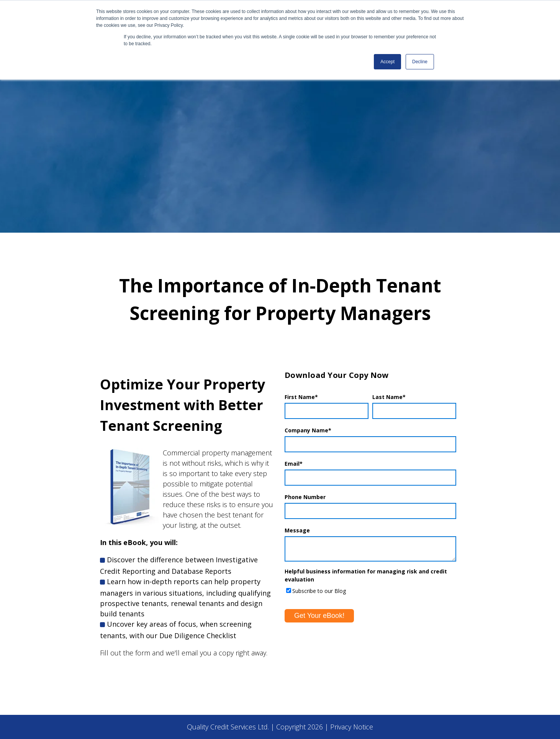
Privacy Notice (352, 727)
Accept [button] (387, 62)
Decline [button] (420, 62)
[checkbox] (370, 590)
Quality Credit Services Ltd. (228, 727)
